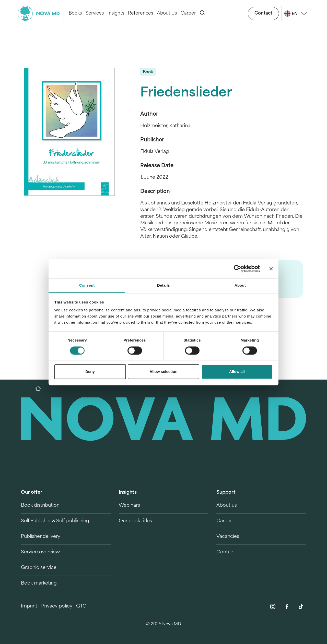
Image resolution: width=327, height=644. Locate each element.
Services (95, 13)
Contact (263, 13)
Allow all (237, 372)
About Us (167, 13)
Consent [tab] (87, 285)
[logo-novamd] (41, 13)
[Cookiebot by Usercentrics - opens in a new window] (237, 269)
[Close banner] (271, 269)
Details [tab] (163, 285)
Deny (90, 372)
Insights (116, 13)
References (141, 13)
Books (75, 13)
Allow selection (163, 372)
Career (188, 13)
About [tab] (240, 285)
